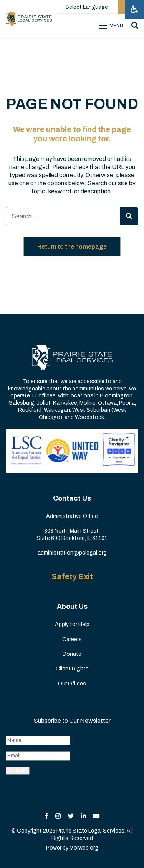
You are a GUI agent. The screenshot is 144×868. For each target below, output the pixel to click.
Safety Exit (72, 576)
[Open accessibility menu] (134, 10)
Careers (72, 639)
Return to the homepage (72, 247)
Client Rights (72, 669)
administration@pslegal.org (72, 553)
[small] (46, 816)
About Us (72, 607)
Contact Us (72, 498)
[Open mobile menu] (113, 26)
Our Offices (72, 684)
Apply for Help (72, 624)
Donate (72, 654)
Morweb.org (84, 848)
